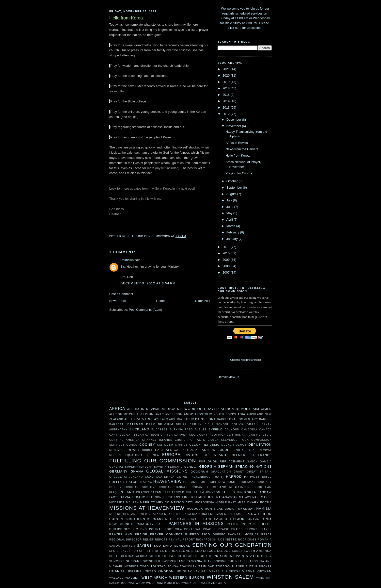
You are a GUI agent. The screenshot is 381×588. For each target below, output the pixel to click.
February (233, 232)
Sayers (144, 546)
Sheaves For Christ (134, 551)
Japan (156, 492)
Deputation (260, 445)
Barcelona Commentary (238, 419)
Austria (145, 419)
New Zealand (152, 514)
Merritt (148, 502)
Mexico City (182, 502)
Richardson (206, 540)
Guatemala (165, 477)
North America (237, 514)
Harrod (234, 477)
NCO (113, 514)
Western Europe (187, 578)
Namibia (264, 509)
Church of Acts (190, 440)
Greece (116, 477)
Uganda (117, 571)
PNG (144, 529)
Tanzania (195, 561)
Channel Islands (157, 440)
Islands (143, 492)
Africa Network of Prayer (190, 409)
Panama (253, 519)
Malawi (245, 497)
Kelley (229, 492)
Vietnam (264, 571)
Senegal (182, 546)
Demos (241, 445)
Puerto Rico (198, 534)
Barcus (265, 419)
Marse (266, 497)
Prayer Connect (166, 534)
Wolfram (154, 583)
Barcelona (206, 419)
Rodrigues (247, 540)
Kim (240, 492)
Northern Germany (145, 519)
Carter (167, 435)
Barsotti (117, 424)
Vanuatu (201, 571)
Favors (191, 455)
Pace (208, 519)
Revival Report (182, 540)
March (231, 226)
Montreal (214, 509)
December (234, 120)
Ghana (137, 471)
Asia (241, 414)
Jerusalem (195, 492)
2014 (227, 101)
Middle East (226, 502)
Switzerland (174, 561)
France (265, 455)
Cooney (147, 445)
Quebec (219, 534)
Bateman (135, 424)
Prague (209, 529)
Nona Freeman (211, 514)
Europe (171, 455)
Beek (151, 424)
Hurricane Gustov (138, 487)
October (233, 181)
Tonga (173, 566)
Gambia (266, 462)
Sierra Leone (178, 551)
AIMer (266, 409)
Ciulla (213, 440)
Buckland (139, 429)
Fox (252, 455)
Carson (152, 434)
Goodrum (199, 471)
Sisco (197, 551)
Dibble (148, 450)
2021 (227, 69)
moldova (195, 509)
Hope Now (217, 482)
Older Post (203, 301)
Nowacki (195, 519)
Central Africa (213, 435)
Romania (265, 540)
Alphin (147, 414)
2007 (227, 272)
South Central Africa (128, 556)
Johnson (213, 492)
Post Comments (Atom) (146, 310)
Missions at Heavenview (147, 508)
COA (246, 440)
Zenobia (219, 583)
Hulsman (248, 482)
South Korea (161, 556)
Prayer (266, 529)
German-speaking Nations (245, 466)
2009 (227, 260)
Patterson (236, 524)
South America (258, 551)
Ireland (126, 492)
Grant (239, 472)
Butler (201, 430)
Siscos (209, 551)
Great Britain (259, 472)
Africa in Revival (237, 143)
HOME (203, 482)
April (230, 220)
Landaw (265, 492)
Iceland (219, 487)
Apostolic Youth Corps (215, 414)
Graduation (221, 472)
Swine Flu (152, 561)
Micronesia (204, 502)
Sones (237, 551)
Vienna (249, 571)
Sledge (224, 551)
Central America (124, 440)
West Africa (154, 578)
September (235, 188)
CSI (160, 445)
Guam (149, 477)
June (230, 207)
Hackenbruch (201, 477)
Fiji (205, 455)
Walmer (133, 578)
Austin (130, 419)
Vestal (235, 571)
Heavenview (168, 482)
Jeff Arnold (174, 492)
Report (161, 540)
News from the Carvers (242, 149)
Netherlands (128, 514)
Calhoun (232, 430)
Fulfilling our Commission (153, 461)
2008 (227, 266)
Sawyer (128, 546)
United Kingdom (159, 571)
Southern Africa (216, 556)
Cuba (169, 445)
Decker (228, 445)
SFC (112, 551)
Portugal (192, 529)
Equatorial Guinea (142, 455)
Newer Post (118, 301)
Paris (161, 524)
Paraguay (145, 524)
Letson (155, 497)
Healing (146, 482)
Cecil (194, 435)
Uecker (265, 566)
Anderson (174, 414)
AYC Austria (172, 419)
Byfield (216, 429)
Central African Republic (249, 435)
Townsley (188, 566)
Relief (148, 540)
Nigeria (191, 514)
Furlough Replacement (222, 461)
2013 (227, 107)
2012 (227, 114)
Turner (238, 566)
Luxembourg (202, 497)
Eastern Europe (216, 450)
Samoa (115, 546)
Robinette (227, 539)
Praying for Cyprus (239, 173)
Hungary (264, 482)
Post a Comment (121, 294)
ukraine (134, 571)
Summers (117, 561)
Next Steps (174, 514)
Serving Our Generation (232, 545)
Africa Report (236, 409)
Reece (267, 534)
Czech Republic (204, 445)
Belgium (166, 424)
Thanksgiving (215, 561)
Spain (239, 556)
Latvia (125, 497)
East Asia (189, 450)
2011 (227, 247)
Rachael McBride (243, 534)
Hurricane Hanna (170, 487)
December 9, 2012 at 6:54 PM (148, 283)
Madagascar (227, 497)
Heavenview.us (228, 377)
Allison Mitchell (124, 414)
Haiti (219, 477)
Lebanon (140, 497)
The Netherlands (243, 561)
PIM (136, 529)
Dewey (134, 450)
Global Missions (167, 471)
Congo (132, 445)
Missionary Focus (255, 502)
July (230, 200)
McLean (133, 502)
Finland (218, 455)
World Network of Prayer (187, 583)
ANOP (189, 414)
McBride (117, 502)
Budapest (159, 430)
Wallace (116, 578)
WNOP (141, 583)
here (238, 28)
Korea (250, 492)
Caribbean (135, 435)
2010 (227, 253)
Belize (181, 424)
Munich (230, 509)
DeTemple (117, 450)
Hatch (132, 482)
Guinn (182, 477)
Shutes (158, 551)
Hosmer (233, 482)
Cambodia (249, 430)
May (230, 213)
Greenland (133, 477)
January (233, 239)
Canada (265, 430)
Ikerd (233, 487)
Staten (253, 556)
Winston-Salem (230, 577)
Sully (266, 556)
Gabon (252, 462)
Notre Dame (175, 519)
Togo (144, 566)
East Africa (167, 450)
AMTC (160, 414)
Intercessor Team (256, 487)
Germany (119, 471)
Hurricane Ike (198, 487)
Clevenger (230, 440)
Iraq (113, 492)
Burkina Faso (181, 430)
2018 (227, 88)
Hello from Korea (238, 155)
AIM (256, 409)
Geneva (191, 466)
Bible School (217, 424)
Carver (181, 434)
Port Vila (173, 529)
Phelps (265, 524)
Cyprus (181, 445)
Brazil (253, 424)
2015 (227, 95)
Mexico (163, 502)
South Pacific (187, 556)
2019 (227, 82)
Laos (113, 497)
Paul (252, 524)
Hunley (115, 487)
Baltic (189, 419)
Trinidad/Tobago (214, 566)
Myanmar (246, 509)
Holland (190, 482)
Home (161, 301)
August (232, 194)
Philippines (120, 529)
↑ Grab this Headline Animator (245, 360)
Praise (223, 529)
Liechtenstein (175, 497)
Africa (117, 409)
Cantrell (117, 435)
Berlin (196, 424)
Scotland (163, 546)
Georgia (208, 466)
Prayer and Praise (128, 534)
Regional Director (126, 540)
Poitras (156, 529)
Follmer (238, 455)
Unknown (127, 260)
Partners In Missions (196, 524)
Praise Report (244, 529)
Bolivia (238, 424)
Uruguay (184, 571)
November (234, 126)
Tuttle (252, 566)
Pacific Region (229, 519)
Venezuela (219, 571)
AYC (157, 419)
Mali (256, 497)
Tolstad (158, 566)
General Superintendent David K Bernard (146, 467)
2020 (227, 75)
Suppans (134, 561)
